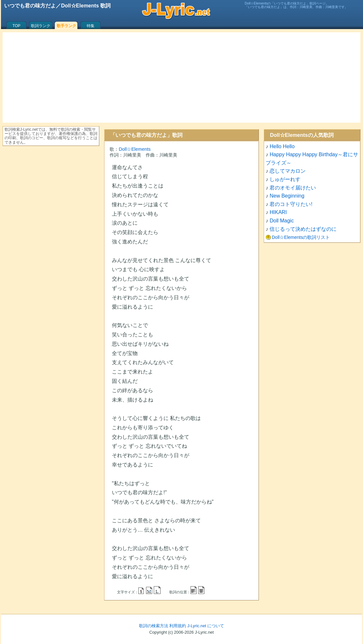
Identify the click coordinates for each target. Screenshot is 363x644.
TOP (16, 26)
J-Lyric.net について (206, 626)
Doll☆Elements (135, 149)
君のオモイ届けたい (293, 188)
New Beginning (287, 196)
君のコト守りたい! (291, 204)
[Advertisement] (181, 77)
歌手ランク (66, 26)
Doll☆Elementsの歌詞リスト (301, 237)
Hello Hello (282, 146)
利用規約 (178, 626)
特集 (91, 26)
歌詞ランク (41, 26)
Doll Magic (282, 221)
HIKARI (278, 212)
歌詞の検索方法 (154, 626)
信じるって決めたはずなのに (303, 229)
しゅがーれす (285, 179)
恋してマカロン (288, 171)
